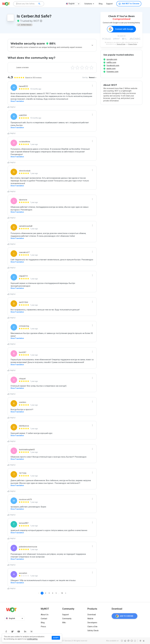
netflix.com (111, 65)
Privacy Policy (133, 44)
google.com (112, 61)
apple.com (111, 71)
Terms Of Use (121, 44)
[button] (90, 4)
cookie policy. (32, 639)
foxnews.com (112, 74)
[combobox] (29, 4)
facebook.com (113, 68)
